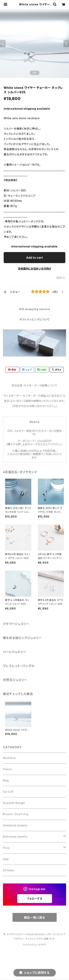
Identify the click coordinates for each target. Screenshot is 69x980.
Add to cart (34, 258)
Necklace (9, 758)
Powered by (35, 945)
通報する (61, 278)
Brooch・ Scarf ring (16, 814)
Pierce (7, 769)
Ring (6, 780)
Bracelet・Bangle (14, 803)
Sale (6, 859)
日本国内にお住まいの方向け (35, 269)
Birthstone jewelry (15, 837)
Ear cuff (8, 792)
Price (6, 848)
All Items (8, 870)
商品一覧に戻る (35, 918)
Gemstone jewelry (15, 825)
